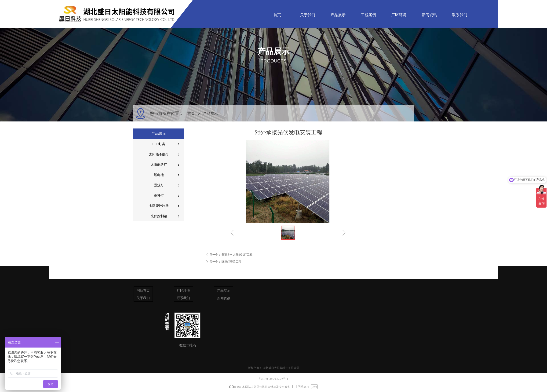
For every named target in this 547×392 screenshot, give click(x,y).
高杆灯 (159, 196)
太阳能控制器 (159, 206)
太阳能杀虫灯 (159, 154)
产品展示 (211, 113)
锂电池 (159, 175)
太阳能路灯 (159, 165)
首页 (191, 113)
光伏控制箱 (159, 216)
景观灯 (159, 185)
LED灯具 (159, 144)
